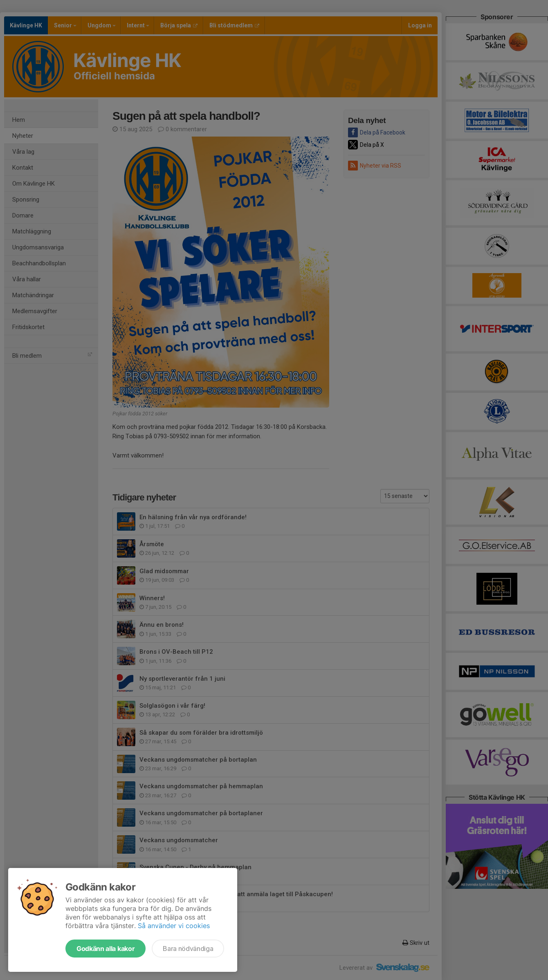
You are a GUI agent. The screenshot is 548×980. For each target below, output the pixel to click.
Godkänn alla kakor (106, 949)
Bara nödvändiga (188, 949)
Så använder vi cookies (174, 926)
